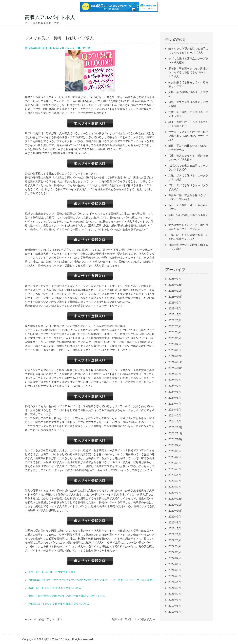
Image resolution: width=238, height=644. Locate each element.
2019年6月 (175, 606)
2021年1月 (175, 600)
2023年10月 (175, 439)
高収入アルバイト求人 (50, 17)
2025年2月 (175, 344)
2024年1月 (175, 421)
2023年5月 (175, 469)
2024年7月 (175, 386)
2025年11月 (175, 291)
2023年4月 (175, 475)
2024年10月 (175, 368)
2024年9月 (175, 374)
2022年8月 (175, 523)
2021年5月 (175, 576)
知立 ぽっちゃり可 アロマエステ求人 (52, 572)
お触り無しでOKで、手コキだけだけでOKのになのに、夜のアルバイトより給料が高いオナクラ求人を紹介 (92, 580)
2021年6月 (175, 570)
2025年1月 (175, 350)
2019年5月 (175, 612)
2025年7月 (175, 314)
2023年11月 (175, 433)
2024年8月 (175, 380)
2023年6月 (175, 463)
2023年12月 (175, 427)
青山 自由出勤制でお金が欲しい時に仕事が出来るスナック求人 (67, 596)
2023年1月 (175, 493)
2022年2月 (175, 558)
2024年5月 (175, 398)
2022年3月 (175, 552)
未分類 (86, 48)
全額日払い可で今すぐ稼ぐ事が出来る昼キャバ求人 (59, 604)
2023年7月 (175, 457)
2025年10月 (175, 297)
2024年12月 (175, 356)
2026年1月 (175, 279)
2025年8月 (175, 309)
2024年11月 (175, 362)
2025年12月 (175, 285)
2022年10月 (175, 511)
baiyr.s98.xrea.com (64, 48)
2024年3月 (175, 410)
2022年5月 (175, 540)
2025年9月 (175, 303)
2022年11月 (175, 505)
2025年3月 (175, 338)
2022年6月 (175, 534)
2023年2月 (175, 487)
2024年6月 (175, 392)
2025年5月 (175, 326)
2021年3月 (175, 588)
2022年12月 (175, 499)
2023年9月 (175, 445)
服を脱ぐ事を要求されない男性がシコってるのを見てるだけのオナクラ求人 (188, 72)
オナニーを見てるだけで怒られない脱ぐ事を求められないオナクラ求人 (188, 136)
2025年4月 (175, 332)
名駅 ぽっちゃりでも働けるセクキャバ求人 (55, 588)
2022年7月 (175, 528)
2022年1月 (175, 564)
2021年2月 (175, 594)
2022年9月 (175, 517)
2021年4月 (175, 582)
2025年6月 (175, 320)
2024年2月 (175, 416)
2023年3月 (175, 481)
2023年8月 (175, 451)
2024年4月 (175, 404)
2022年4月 (175, 546)
